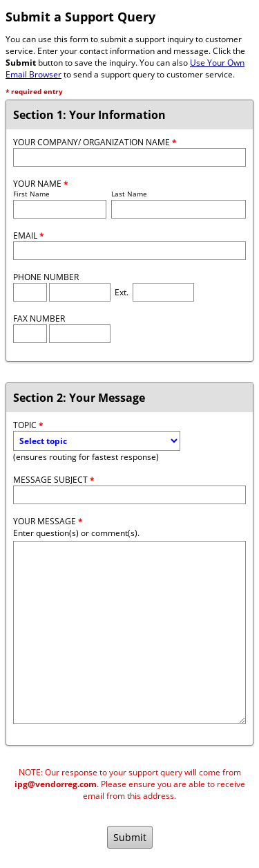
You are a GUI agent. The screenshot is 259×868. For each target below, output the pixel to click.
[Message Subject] (129, 495)
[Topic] (97, 441)
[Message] (129, 632)
